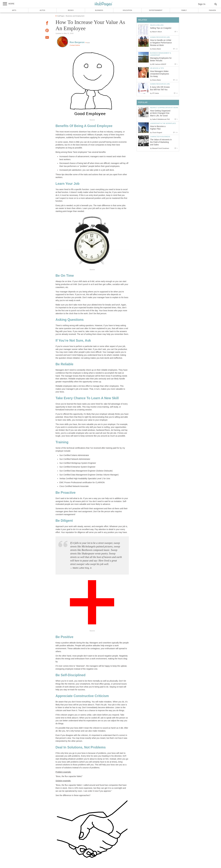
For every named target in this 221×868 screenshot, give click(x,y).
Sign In (202, 4)
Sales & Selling (157, 25)
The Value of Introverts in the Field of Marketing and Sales (161, 142)
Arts (14, 10)
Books (71, 10)
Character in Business (160, 137)
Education (127, 10)
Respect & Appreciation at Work (164, 108)
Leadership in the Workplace (163, 123)
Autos (42, 10)
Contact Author (75, 45)
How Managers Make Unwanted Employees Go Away (160, 74)
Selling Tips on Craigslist (161, 28)
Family (184, 10)
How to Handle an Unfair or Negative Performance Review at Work (161, 43)
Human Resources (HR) (160, 37)
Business (99, 10)
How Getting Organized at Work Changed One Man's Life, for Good (160, 113)
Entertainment (156, 10)
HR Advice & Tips (157, 68)
